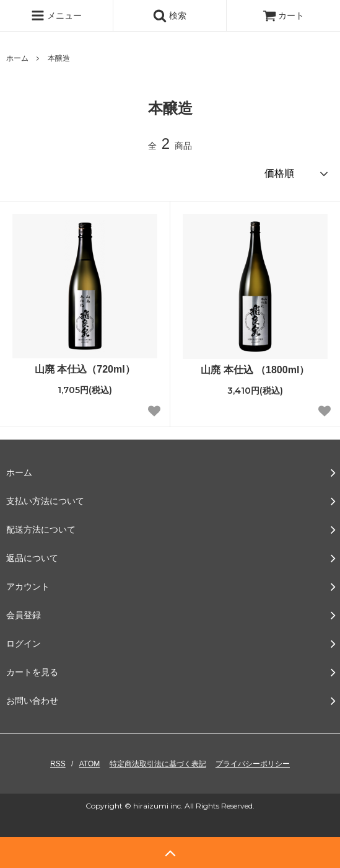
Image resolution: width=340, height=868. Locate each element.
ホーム (17, 58)
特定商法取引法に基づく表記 (158, 764)
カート (284, 15)
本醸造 (59, 58)
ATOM (90, 764)
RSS (58, 764)
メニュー (56, 15)
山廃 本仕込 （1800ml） (255, 370)
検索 (170, 15)
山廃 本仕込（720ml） (85, 369)
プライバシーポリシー (253, 764)
